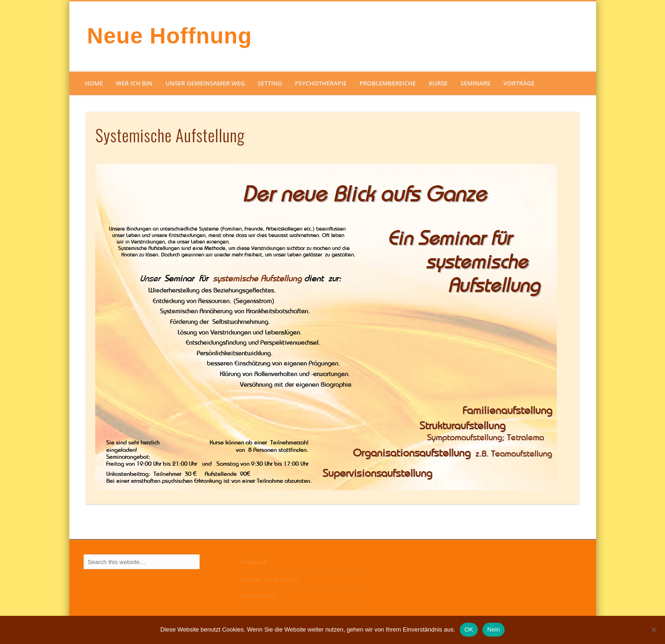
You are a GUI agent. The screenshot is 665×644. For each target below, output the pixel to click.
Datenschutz (258, 596)
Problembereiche (388, 83)
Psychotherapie (321, 83)
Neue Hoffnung (169, 36)
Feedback (254, 562)
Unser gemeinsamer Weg (205, 83)
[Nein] (653, 630)
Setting (270, 83)
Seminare (476, 83)
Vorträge (519, 83)
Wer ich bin (134, 83)
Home (94, 83)
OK (469, 629)
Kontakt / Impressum (269, 579)
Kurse (438, 83)
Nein (494, 629)
